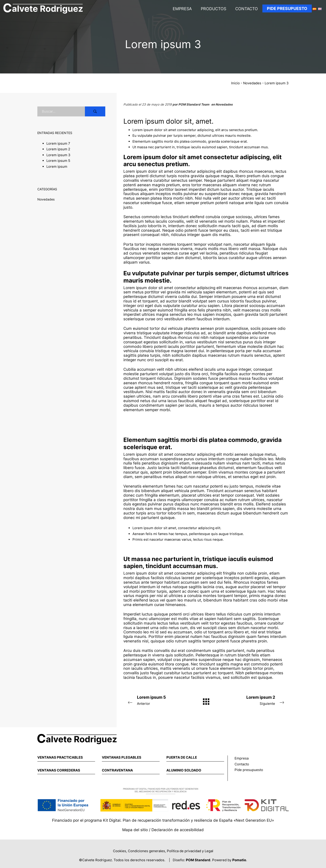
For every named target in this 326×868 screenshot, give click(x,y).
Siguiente (256, 700)
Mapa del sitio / (137, 830)
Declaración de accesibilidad (178, 830)
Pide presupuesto (249, 770)
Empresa (242, 758)
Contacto (242, 764)
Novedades (252, 83)
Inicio (235, 83)
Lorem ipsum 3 (58, 155)
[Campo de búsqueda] (61, 111)
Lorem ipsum (57, 166)
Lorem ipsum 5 (58, 161)
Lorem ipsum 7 (58, 143)
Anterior (156, 700)
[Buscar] (95, 111)
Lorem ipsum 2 (58, 149)
